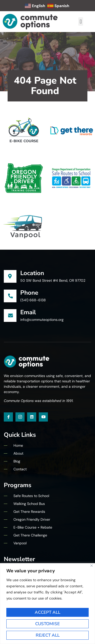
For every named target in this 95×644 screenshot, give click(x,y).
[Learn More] (48, 277)
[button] (81, 21)
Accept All (48, 612)
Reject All (48, 635)
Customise (48, 624)
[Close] (92, 566)
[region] (48, 604)
